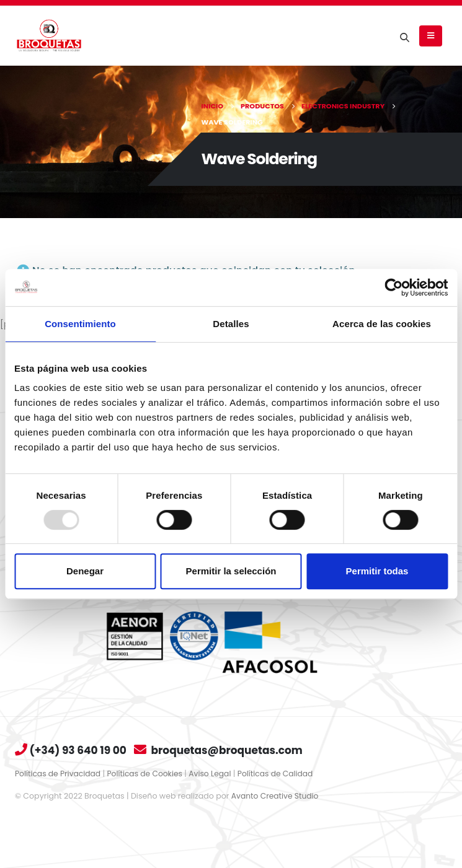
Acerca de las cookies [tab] (382, 324)
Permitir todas (377, 571)
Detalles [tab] (231, 324)
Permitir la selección (231, 571)
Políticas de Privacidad (59, 774)
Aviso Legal (215, 774)
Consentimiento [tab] (80, 324)
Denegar (85, 571)
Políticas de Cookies (148, 774)
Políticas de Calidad (282, 774)
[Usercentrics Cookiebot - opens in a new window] (393, 287)
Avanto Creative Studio (276, 796)
